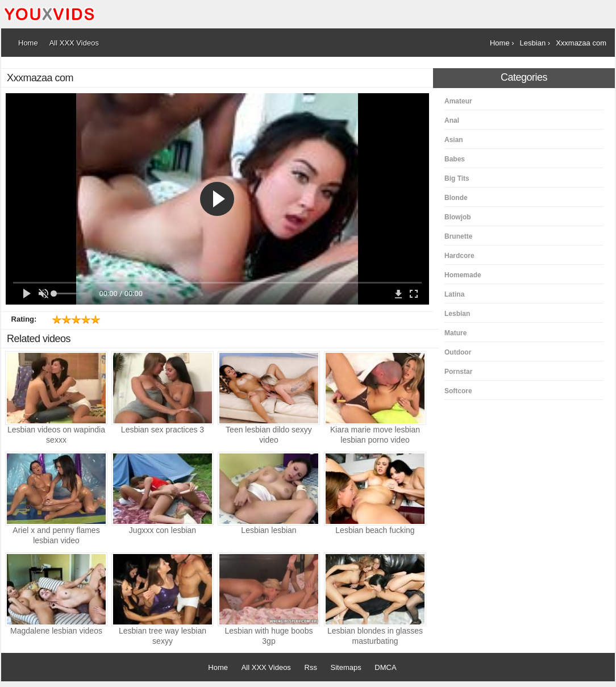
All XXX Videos (266, 667)
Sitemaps (346, 667)
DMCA (385, 667)
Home (218, 667)
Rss (311, 667)
